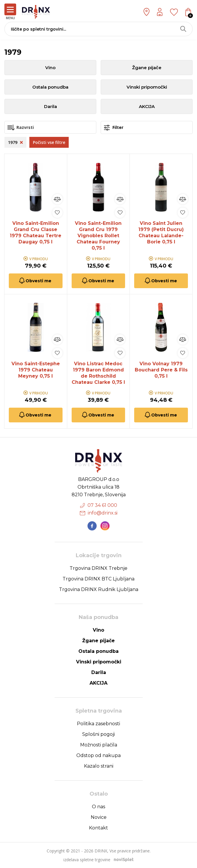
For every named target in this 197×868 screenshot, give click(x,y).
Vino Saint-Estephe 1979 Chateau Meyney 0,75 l (36, 370)
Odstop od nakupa (99, 755)
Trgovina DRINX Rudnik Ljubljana (99, 589)
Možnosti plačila (99, 745)
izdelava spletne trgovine (87, 860)
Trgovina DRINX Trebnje (99, 568)
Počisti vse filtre (49, 142)
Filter (114, 128)
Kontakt (99, 828)
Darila (50, 106)
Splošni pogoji (99, 734)
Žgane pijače (147, 68)
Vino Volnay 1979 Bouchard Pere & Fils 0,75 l (161, 370)
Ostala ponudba (50, 87)
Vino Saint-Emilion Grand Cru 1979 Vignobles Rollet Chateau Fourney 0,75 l (98, 236)
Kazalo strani (99, 766)
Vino (50, 68)
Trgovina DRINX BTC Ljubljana (99, 579)
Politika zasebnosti (99, 724)
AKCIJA (147, 106)
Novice (99, 817)
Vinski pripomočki (147, 87)
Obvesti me (35, 281)
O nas (99, 807)
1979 (15, 142)
